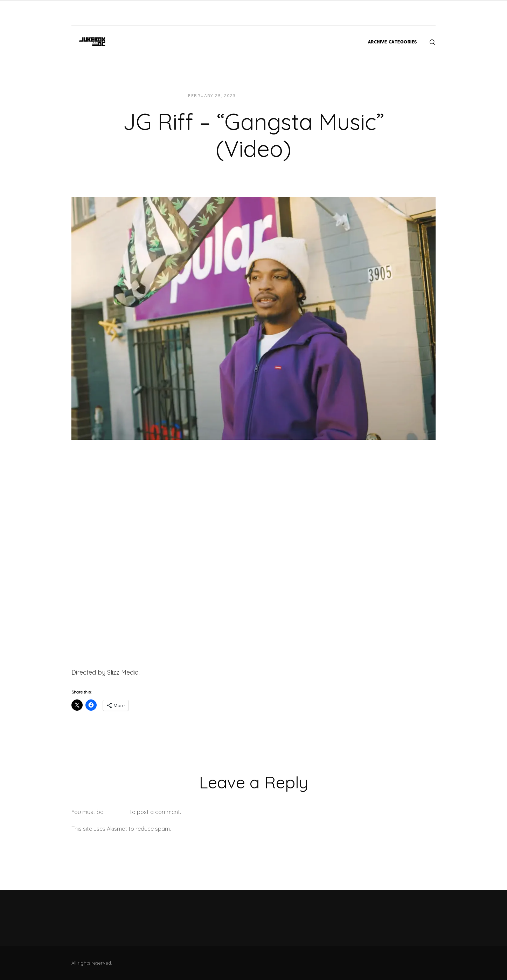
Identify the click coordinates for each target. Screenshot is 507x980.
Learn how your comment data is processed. (230, 829)
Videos (304, 96)
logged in (117, 812)
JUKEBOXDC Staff (265, 96)
